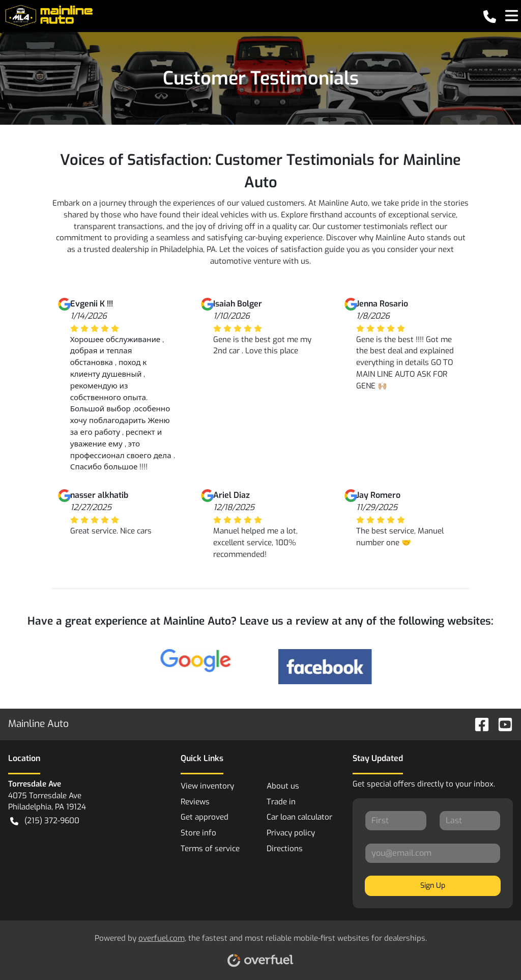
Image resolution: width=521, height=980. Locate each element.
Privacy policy (291, 833)
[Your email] (433, 853)
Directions (285, 849)
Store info (198, 833)
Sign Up (433, 886)
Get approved (205, 817)
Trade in (281, 802)
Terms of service (210, 849)
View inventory (207, 786)
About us (283, 786)
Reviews (195, 802)
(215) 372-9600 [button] (45, 821)
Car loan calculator (299, 817)
